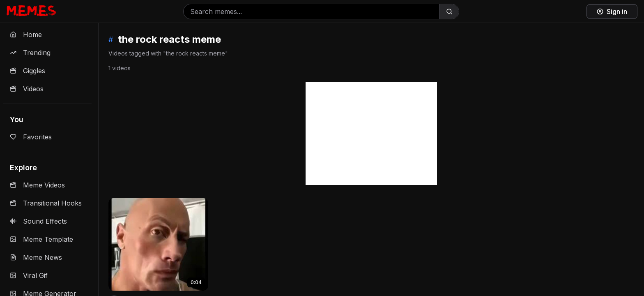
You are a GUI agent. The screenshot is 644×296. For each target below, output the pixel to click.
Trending (30, 53)
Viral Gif (29, 275)
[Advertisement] (371, 134)
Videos (27, 89)
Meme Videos (37, 185)
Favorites (31, 137)
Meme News (36, 257)
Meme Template (41, 239)
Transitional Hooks (46, 203)
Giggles (28, 71)
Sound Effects (38, 221)
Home (26, 35)
